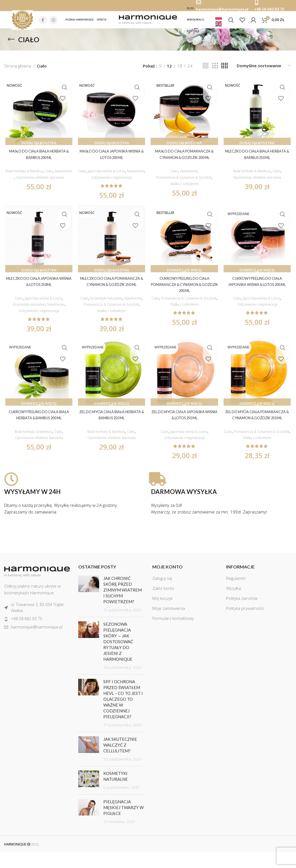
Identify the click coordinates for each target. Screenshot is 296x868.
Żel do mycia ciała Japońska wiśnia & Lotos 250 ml (185, 430)
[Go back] (11, 43)
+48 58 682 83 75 (269, 9)
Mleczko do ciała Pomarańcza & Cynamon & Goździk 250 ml (111, 289)
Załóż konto (163, 604)
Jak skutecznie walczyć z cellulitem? (120, 761)
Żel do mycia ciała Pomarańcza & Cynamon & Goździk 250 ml (258, 430)
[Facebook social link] (43, 22)
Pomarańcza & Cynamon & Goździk (184, 182)
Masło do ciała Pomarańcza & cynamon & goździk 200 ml (185, 161)
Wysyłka (233, 604)
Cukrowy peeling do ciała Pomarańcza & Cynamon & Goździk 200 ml (185, 289)
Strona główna (18, 70)
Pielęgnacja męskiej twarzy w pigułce (123, 824)
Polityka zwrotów (242, 614)
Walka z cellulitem (185, 188)
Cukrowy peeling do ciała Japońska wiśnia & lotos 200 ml (258, 289)
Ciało (61, 175)
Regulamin (236, 594)
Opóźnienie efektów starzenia (38, 188)
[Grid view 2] (206, 70)
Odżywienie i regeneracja (122, 182)
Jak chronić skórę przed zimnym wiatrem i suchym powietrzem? (123, 606)
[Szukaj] (231, 22)
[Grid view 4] (225, 70)
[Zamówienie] (264, 70)
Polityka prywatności (245, 624)
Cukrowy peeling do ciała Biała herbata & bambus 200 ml (38, 430)
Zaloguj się (162, 594)
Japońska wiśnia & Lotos (116, 175)
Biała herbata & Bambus (32, 175)
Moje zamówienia (169, 624)
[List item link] (37, 624)
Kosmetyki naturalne (27, 309)
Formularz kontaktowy (173, 634)
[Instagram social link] (53, 22)
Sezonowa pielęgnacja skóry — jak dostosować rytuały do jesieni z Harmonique (118, 658)
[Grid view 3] (215, 70)
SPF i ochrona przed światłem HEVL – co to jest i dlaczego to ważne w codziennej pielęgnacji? (123, 715)
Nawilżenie (38, 182)
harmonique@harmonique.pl (222, 9)
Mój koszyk (162, 614)
